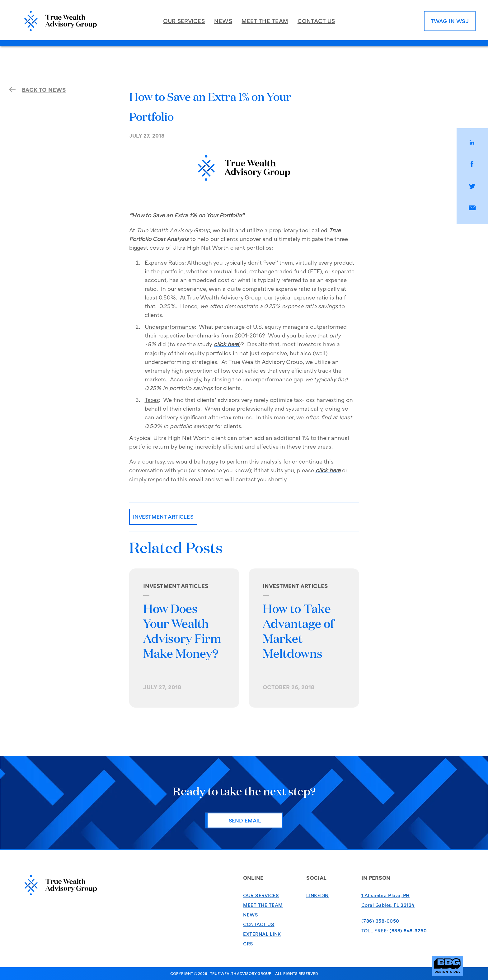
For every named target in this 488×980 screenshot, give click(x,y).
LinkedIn (317, 895)
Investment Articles (163, 517)
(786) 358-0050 (380, 921)
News (251, 915)
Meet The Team (263, 905)
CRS (248, 944)
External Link (262, 934)
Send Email (245, 820)
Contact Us (259, 924)
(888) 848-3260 (408, 931)
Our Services (261, 895)
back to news (38, 90)
